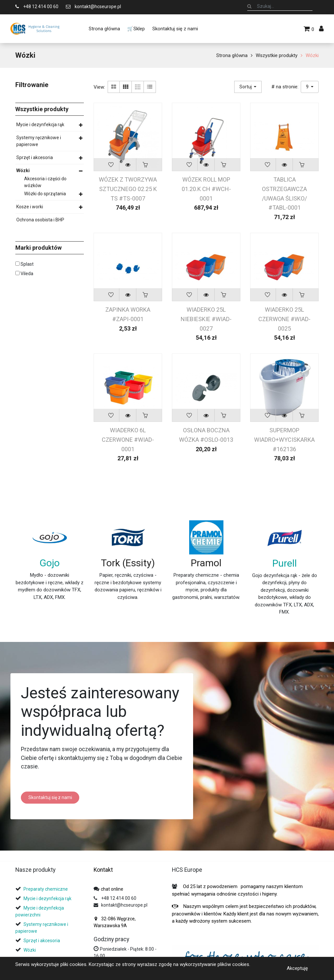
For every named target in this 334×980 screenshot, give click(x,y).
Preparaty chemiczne (46, 889)
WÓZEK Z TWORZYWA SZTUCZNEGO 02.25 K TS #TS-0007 (128, 189)
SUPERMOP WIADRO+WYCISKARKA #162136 (284, 439)
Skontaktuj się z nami (50, 797)
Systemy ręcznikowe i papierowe (39, 141)
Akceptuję (297, 968)
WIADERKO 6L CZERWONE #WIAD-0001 (128, 439)
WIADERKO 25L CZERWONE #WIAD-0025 (284, 319)
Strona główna (232, 55)
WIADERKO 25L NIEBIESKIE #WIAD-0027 (206, 319)
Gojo (50, 563)
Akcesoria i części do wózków (45, 182)
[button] (248, 87)
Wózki (312, 55)
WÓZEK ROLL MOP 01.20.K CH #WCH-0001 (206, 189)
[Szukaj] (249, 6)
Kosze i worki (30, 207)
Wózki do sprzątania (45, 194)
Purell (285, 563)
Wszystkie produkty (277, 55)
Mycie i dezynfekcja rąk (40, 125)
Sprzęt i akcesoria (35, 157)
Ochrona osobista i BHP (40, 220)
